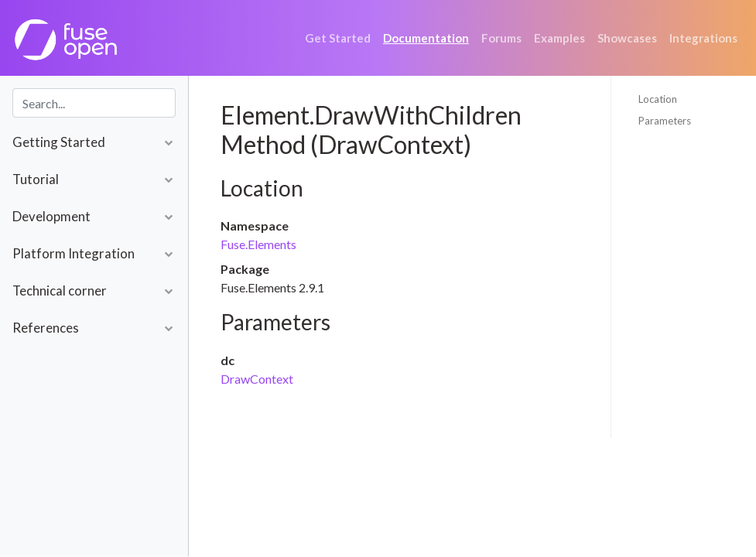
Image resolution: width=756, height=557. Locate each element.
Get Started (338, 38)
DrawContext (257, 379)
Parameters (665, 121)
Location (658, 99)
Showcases (627, 38)
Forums (501, 38)
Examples (559, 38)
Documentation (426, 38)
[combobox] (94, 103)
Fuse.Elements (258, 244)
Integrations (703, 38)
